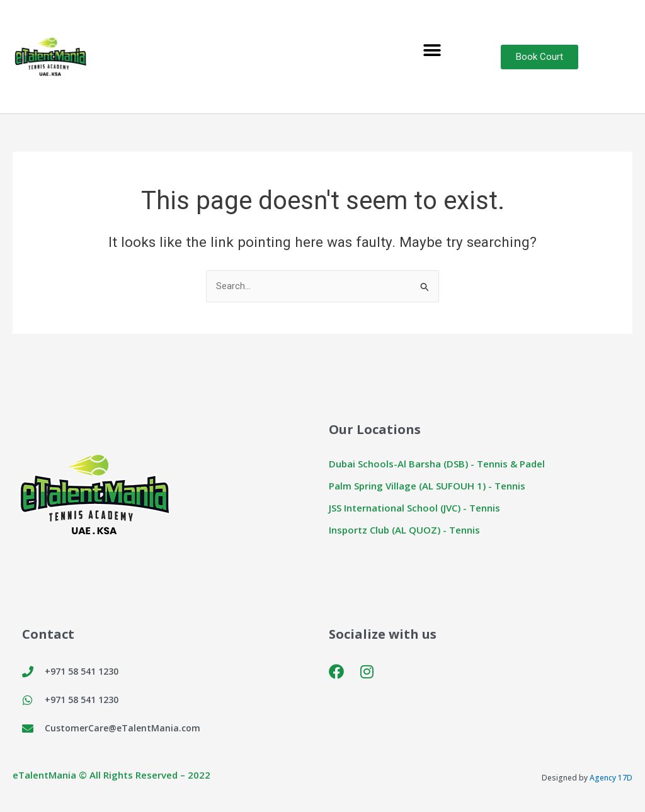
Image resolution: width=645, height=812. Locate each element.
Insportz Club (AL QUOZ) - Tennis (404, 530)
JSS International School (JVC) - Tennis (414, 508)
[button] (432, 51)
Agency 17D (611, 778)
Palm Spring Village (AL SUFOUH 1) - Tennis (427, 486)
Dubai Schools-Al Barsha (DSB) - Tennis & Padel (437, 464)
